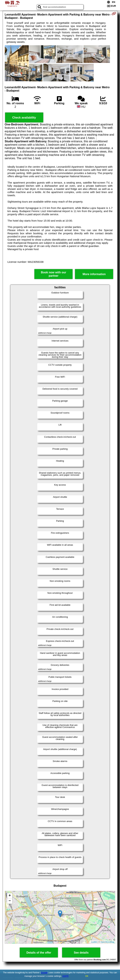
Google (44, 973)
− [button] (10, 901)
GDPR (66, 976)
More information (94, 274)
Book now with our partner (54, 274)
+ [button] (10, 896)
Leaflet (94, 942)
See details (81, 953)
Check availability (24, 118)
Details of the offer (39, 953)
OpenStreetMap (107, 942)
